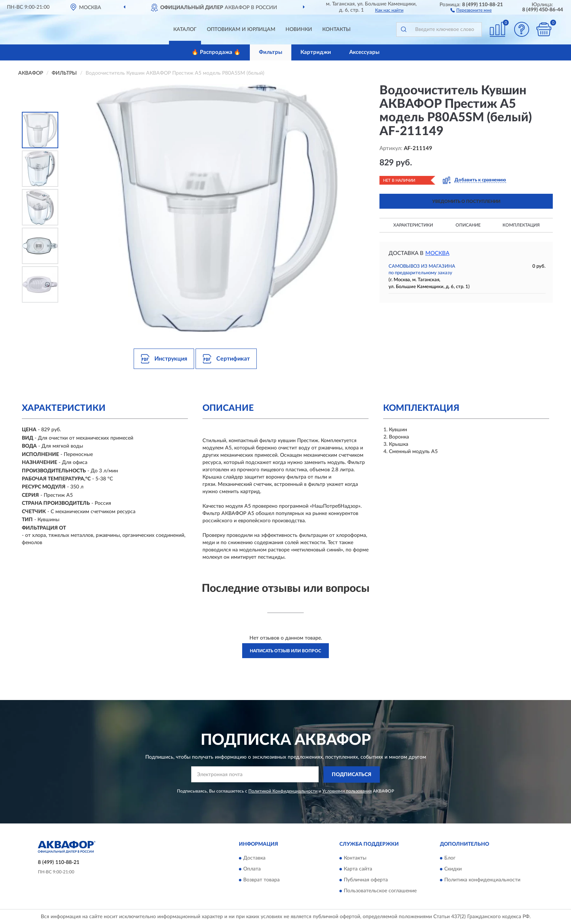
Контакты (336, 30)
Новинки (299, 30)
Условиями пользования (347, 791)
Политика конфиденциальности (482, 880)
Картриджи (316, 52)
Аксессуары (364, 52)
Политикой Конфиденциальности (283, 791)
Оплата (252, 869)
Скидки (453, 869)
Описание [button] (468, 225)
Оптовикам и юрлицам (241, 30)
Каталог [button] (185, 30)
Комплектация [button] (521, 225)
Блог (450, 858)
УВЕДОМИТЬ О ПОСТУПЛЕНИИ (466, 201)
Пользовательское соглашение (380, 891)
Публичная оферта (366, 880)
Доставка (254, 858)
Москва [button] (437, 253)
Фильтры (271, 52)
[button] (471, 10)
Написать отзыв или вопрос (285, 651)
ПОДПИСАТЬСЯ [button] (352, 775)
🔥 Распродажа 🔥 (216, 52)
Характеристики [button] (413, 225)
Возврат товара (261, 880)
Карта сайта (358, 869)
